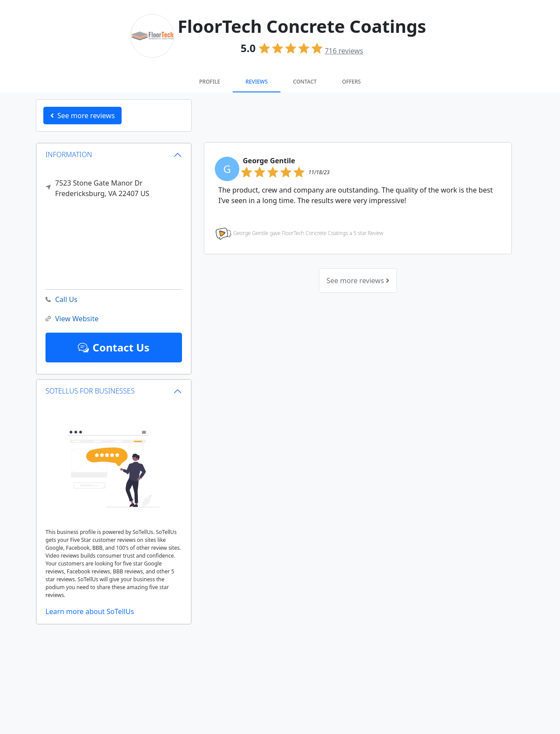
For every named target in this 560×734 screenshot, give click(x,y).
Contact (305, 82)
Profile (210, 82)
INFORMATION (69, 155)
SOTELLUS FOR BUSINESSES (90, 391)
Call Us (61, 300)
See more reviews (358, 281)
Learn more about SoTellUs (90, 611)
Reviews (256, 82)
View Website (72, 319)
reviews (344, 51)
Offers (352, 82)
